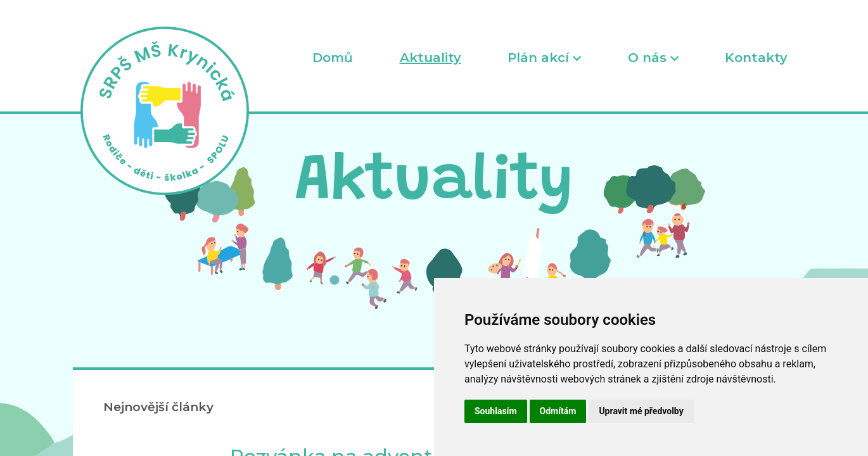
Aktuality (431, 58)
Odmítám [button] (558, 411)
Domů (333, 58)
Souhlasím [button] (496, 411)
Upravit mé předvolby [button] (641, 411)
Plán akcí (544, 58)
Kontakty (756, 58)
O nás (653, 58)
